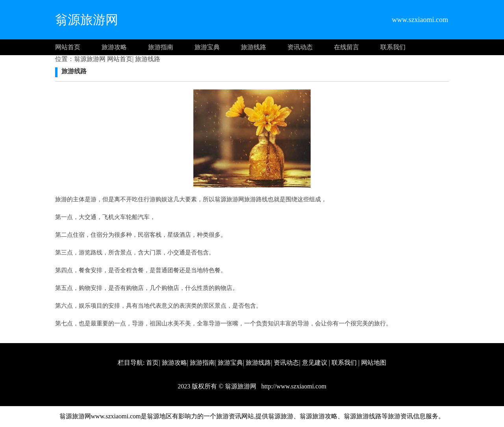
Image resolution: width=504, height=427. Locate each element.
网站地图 (374, 363)
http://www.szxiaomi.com (293, 386)
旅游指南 (161, 47)
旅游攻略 (114, 47)
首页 (152, 363)
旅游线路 (254, 47)
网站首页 (68, 47)
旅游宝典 (207, 47)
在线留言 (346, 47)
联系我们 (393, 47)
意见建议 (315, 363)
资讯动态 (300, 47)
